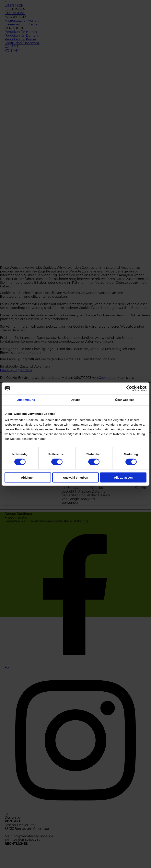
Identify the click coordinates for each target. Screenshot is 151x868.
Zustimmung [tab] (26, 400)
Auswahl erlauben (75, 478)
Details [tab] (75, 400)
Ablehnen (28, 478)
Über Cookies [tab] (125, 400)
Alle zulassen (123, 478)
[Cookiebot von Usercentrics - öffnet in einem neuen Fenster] (129, 388)
